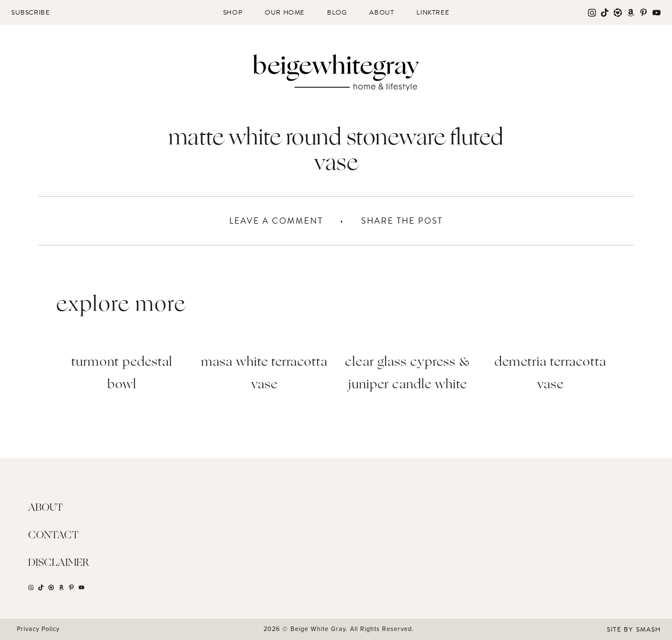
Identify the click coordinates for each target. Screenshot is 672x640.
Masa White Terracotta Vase (264, 374)
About (382, 12)
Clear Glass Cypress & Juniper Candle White (407, 374)
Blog (337, 12)
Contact (53, 535)
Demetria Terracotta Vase (550, 374)
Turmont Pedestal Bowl (122, 374)
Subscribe (30, 12)
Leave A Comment (276, 221)
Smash (648, 629)
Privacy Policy (38, 629)
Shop (233, 12)
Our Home (285, 12)
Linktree (433, 12)
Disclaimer (59, 563)
